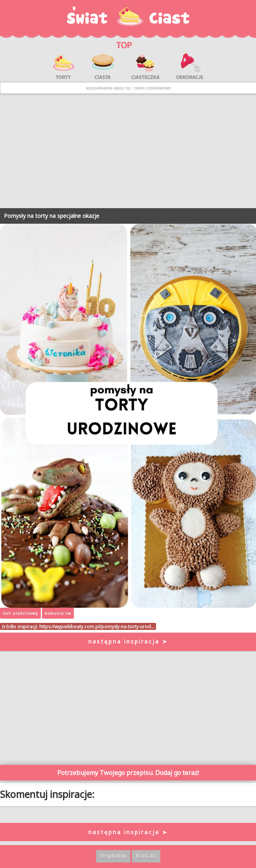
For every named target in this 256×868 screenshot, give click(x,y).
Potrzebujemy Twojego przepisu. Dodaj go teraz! (128, 773)
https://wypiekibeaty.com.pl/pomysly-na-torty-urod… (97, 626)
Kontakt (146, 856)
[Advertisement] (128, 151)
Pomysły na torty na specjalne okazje (52, 216)
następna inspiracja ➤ (128, 641)
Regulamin (113, 856)
